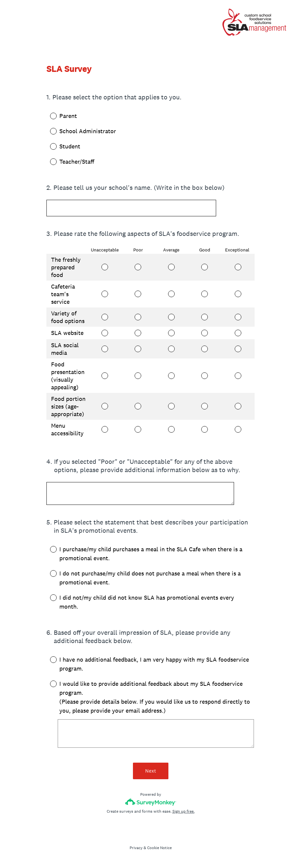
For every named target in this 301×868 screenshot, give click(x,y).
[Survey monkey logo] (151, 802)
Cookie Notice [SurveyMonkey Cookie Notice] (159, 848)
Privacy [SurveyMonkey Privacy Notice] (136, 848)
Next (151, 771)
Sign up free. (183, 811)
